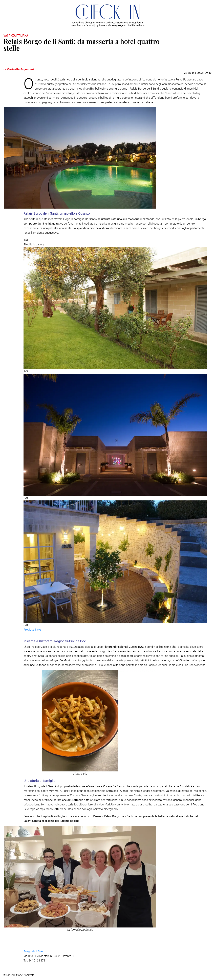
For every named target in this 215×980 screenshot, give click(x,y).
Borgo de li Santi (34, 951)
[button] (29, 630)
